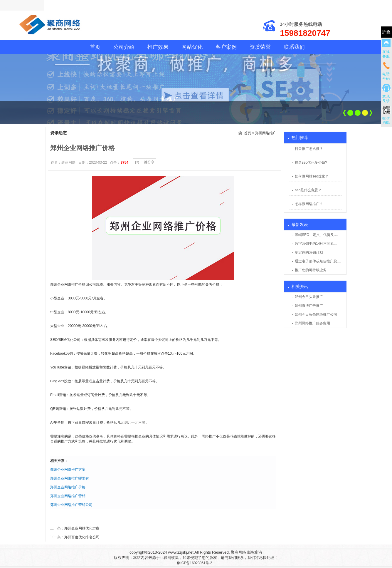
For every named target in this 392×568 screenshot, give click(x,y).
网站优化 (192, 47)
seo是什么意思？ (308, 190)
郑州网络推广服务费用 (312, 323)
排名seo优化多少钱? (311, 162)
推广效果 (158, 47)
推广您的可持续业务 (311, 270)
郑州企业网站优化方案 (82, 528)
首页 (95, 47)
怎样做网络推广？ (309, 204)
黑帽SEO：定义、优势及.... (316, 235)
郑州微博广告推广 (309, 306)
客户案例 (226, 47)
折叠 (386, 32)
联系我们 (294, 47)
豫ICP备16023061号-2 (194, 563)
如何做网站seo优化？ (312, 176)
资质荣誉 (260, 47)
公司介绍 (124, 47)
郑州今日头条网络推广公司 (316, 314)
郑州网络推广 (266, 133)
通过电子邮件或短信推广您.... (318, 261)
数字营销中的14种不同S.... (316, 244)
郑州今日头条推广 (309, 297)
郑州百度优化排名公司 (82, 537)
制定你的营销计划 (309, 252)
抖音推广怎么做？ (309, 149)
